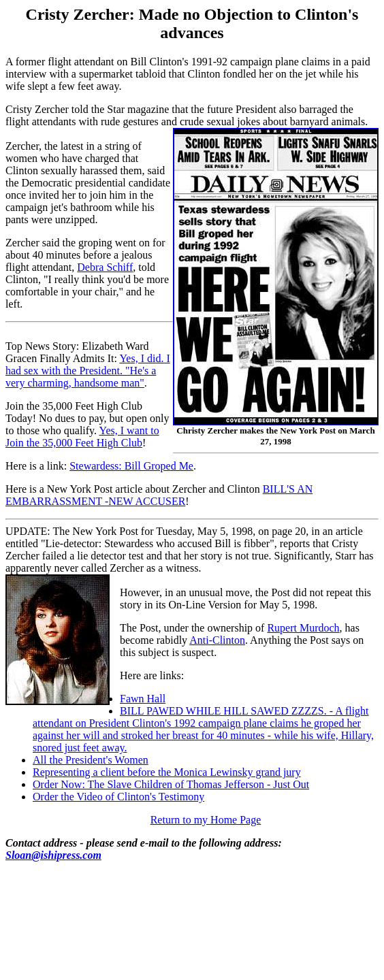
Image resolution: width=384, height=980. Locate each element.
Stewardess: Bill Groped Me (131, 466)
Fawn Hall (143, 699)
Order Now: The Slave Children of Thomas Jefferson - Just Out (171, 784)
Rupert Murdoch (303, 628)
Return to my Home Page (206, 820)
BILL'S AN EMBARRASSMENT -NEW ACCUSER (159, 495)
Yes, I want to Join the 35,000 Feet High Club (82, 437)
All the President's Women (91, 760)
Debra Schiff (105, 267)
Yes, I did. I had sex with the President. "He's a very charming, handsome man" (88, 371)
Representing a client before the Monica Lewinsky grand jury (167, 772)
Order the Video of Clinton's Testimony (118, 797)
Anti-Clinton (217, 640)
